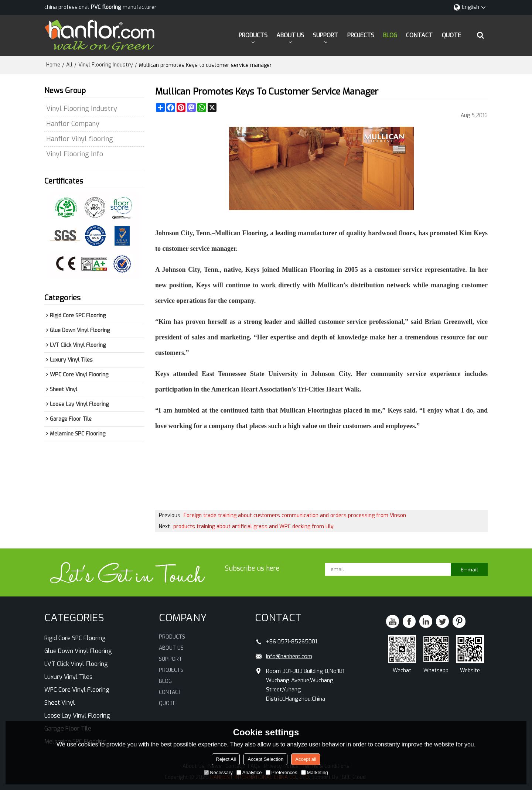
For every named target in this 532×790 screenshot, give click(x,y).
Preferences (282, 772)
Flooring (320, 410)
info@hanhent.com (289, 656)
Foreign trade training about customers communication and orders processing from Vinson (295, 515)
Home (53, 64)
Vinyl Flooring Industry (106, 64)
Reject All (226, 759)
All (69, 64)
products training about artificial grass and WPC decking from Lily (253, 526)
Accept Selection (265, 759)
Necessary (218, 772)
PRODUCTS (253, 35)
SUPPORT (325, 35)
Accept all (306, 759)
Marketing (315, 772)
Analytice (249, 772)
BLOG (390, 35)
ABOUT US (290, 35)
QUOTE (451, 35)
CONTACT (419, 35)
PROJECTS (361, 35)
